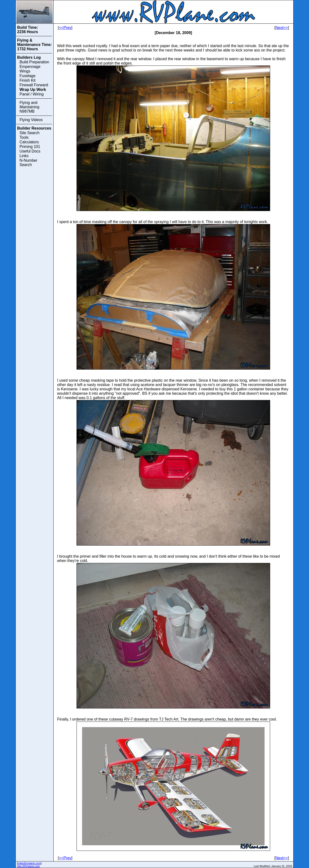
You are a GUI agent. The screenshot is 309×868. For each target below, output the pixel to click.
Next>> (282, 28)
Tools (24, 137)
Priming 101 (30, 147)
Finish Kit (28, 80)
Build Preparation (34, 62)
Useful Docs (30, 151)
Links (24, 156)
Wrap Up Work (33, 90)
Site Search (30, 133)
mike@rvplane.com (29, 863)
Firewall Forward (34, 85)
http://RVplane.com (28, 866)
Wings (25, 71)
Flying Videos (31, 120)
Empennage (30, 67)
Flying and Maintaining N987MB (29, 107)
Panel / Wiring (32, 94)
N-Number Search (28, 163)
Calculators (29, 142)
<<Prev (65, 28)
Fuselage (28, 76)
